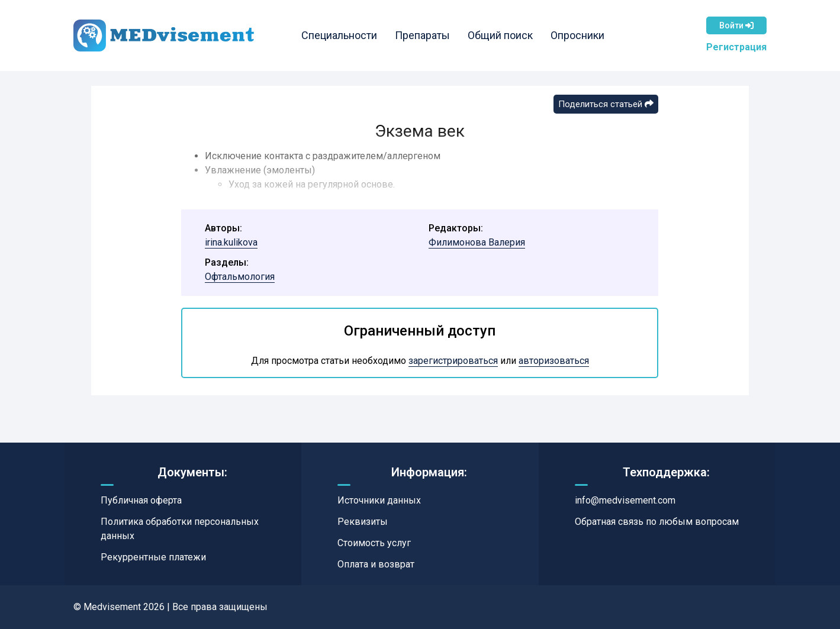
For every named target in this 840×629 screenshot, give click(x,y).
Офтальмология (240, 277)
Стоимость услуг (374, 543)
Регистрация (736, 47)
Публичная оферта (141, 500)
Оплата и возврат (376, 564)
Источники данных (379, 500)
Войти (736, 25)
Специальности (339, 35)
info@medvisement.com (625, 500)
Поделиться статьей (606, 104)
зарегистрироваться (453, 361)
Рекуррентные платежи (153, 557)
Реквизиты (363, 522)
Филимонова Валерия (477, 242)
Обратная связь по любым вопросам (657, 522)
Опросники (577, 35)
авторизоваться (554, 361)
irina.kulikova (231, 242)
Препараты (422, 35)
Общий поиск (500, 35)
